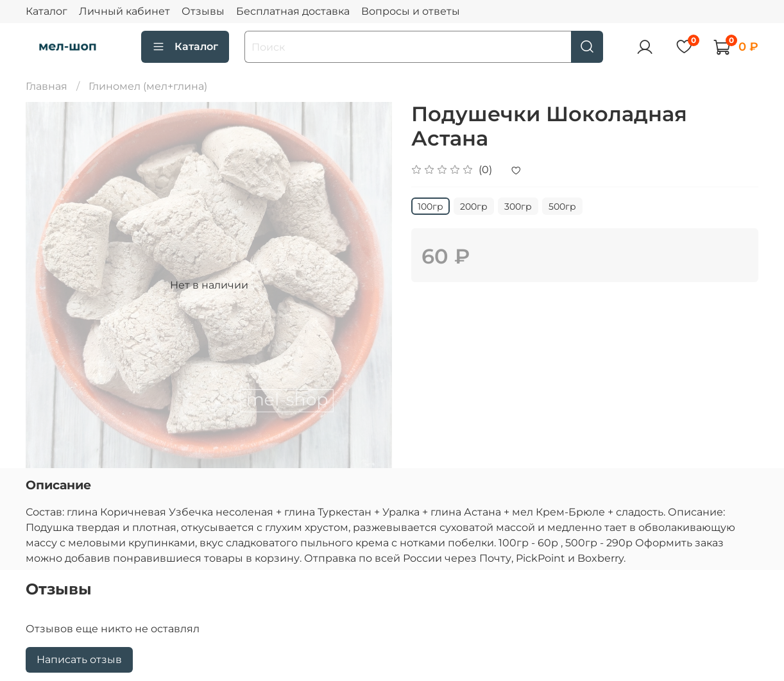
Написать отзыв (79, 660)
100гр (430, 206)
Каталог (47, 11)
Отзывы (203, 11)
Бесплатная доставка (293, 11)
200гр (474, 206)
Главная (47, 86)
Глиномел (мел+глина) (148, 86)
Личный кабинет (124, 11)
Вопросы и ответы (411, 11)
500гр (562, 206)
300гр (518, 206)
